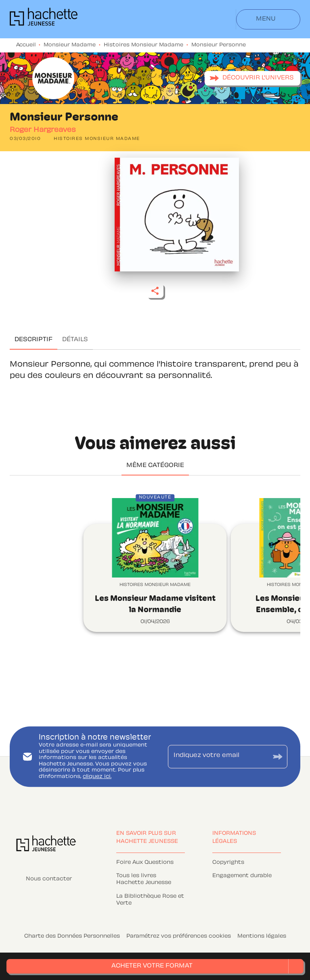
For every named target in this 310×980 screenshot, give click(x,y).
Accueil (26, 45)
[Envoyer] (278, 756)
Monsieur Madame (70, 45)
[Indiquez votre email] (218, 757)
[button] (252, 78)
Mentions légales (262, 936)
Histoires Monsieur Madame (143, 45)
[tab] (34, 340)
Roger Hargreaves (43, 130)
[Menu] (268, 19)
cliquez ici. (97, 777)
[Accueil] (44, 19)
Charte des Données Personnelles (72, 936)
